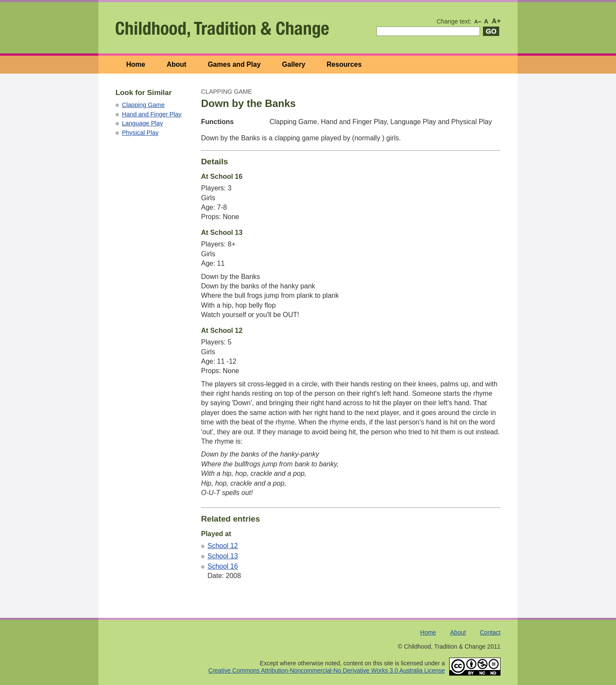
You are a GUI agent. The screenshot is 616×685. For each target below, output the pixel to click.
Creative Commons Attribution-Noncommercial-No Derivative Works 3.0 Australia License (327, 670)
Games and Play (234, 64)
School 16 (223, 566)
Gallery (293, 64)
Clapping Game (143, 105)
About (176, 64)
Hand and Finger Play (152, 114)
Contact (490, 632)
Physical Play (140, 133)
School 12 (223, 546)
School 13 (223, 556)
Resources (344, 64)
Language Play (142, 123)
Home (136, 64)
